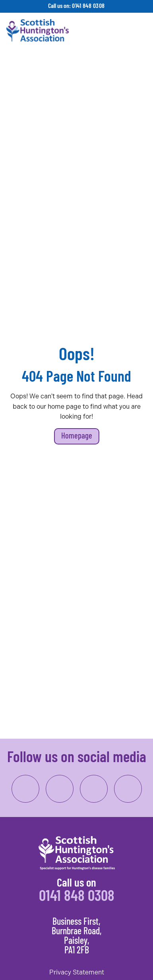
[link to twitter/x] (128, 789)
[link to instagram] (60, 789)
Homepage (77, 436)
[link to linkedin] (94, 789)
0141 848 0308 (88, 6)
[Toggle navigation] (139, 30)
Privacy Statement (77, 972)
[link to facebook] (25, 789)
